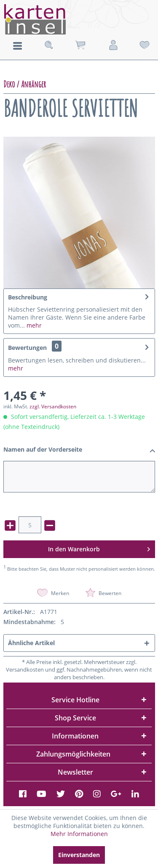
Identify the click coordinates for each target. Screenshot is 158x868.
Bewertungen (27, 348)
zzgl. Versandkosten (53, 406)
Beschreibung (28, 297)
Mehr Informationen (79, 834)
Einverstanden (79, 855)
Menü (17, 46)
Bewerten (103, 593)
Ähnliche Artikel (31, 643)
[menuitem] (17, 45)
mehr (33, 325)
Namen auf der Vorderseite (79, 450)
